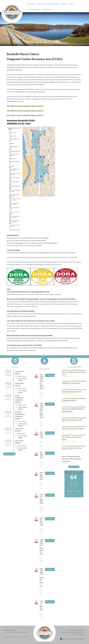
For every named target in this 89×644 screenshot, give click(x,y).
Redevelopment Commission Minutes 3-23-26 (42, 382)
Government (31, 4)
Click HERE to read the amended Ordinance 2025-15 (25, 111)
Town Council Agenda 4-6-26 (42, 605)
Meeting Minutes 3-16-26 (42, 521)
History (71, 4)
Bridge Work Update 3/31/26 (71, 392)
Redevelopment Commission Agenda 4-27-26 (42, 410)
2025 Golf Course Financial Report (73, 429)
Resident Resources (53, 4)
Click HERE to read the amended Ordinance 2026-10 (25, 115)
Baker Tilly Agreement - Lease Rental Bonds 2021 (42, 577)
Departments (41, 4)
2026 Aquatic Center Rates (71, 383)
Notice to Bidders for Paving (72, 448)
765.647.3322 (81, 630)
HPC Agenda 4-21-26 (41, 455)
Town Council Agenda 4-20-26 (42, 499)
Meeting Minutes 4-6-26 (42, 476)
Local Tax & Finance (34, 9)
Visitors (64, 4)
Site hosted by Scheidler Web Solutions (72, 639)
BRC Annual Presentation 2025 (72, 420)
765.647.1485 (81, 632)
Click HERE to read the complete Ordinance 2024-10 (25, 106)
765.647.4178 (68, 632)
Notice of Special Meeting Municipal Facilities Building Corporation (71, 459)
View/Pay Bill (74, 467)
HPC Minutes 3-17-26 (42, 435)
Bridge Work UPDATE (69, 400)
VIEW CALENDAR (9, 454)
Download (50, 375)
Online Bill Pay (47, 9)
